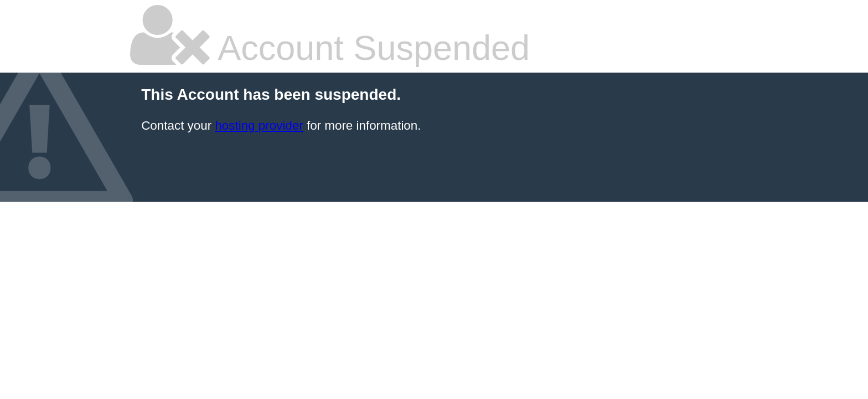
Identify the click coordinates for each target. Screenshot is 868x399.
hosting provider (259, 126)
